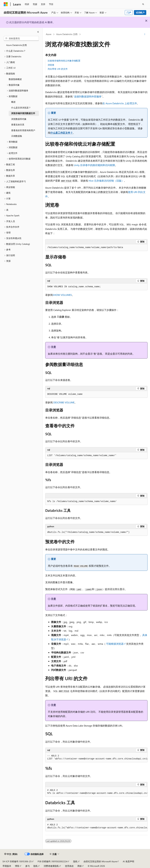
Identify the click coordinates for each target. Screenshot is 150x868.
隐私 (75, 861)
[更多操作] (145, 34)
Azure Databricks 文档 (67, 34)
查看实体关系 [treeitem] (18, 125)
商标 (80, 866)
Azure (49, 34)
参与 (28, 866)
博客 (17, 866)
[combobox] (21, 38)
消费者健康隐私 (51, 866)
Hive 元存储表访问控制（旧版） (106, 181)
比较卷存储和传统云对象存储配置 (64, 61)
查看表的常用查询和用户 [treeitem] (23, 130)
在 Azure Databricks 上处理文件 (120, 103)
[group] (96, 757)
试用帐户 (140, 13)
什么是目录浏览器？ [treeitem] (21, 108)
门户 (129, 13)
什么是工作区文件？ (62, 133)
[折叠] (38, 32)
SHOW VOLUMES (62, 295)
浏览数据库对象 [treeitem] (19, 119)
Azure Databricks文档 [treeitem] (16, 45)
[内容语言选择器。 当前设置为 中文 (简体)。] (11, 854)
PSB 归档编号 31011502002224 (52, 861)
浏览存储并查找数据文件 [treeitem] (23, 113)
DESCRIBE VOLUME (64, 402)
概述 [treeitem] (13, 102)
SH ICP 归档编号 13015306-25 (17, 861)
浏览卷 (51, 65)
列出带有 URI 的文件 (58, 69)
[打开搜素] (143, 4)
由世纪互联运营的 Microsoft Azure (100, 861)
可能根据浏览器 (115, 644)
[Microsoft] (6, 4)
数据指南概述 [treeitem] (15, 79)
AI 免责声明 (128, 861)
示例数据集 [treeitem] (17, 136)
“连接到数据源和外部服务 (87, 96)
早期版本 (7, 866)
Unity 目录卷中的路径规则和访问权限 (94, 165)
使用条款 (69, 866)
